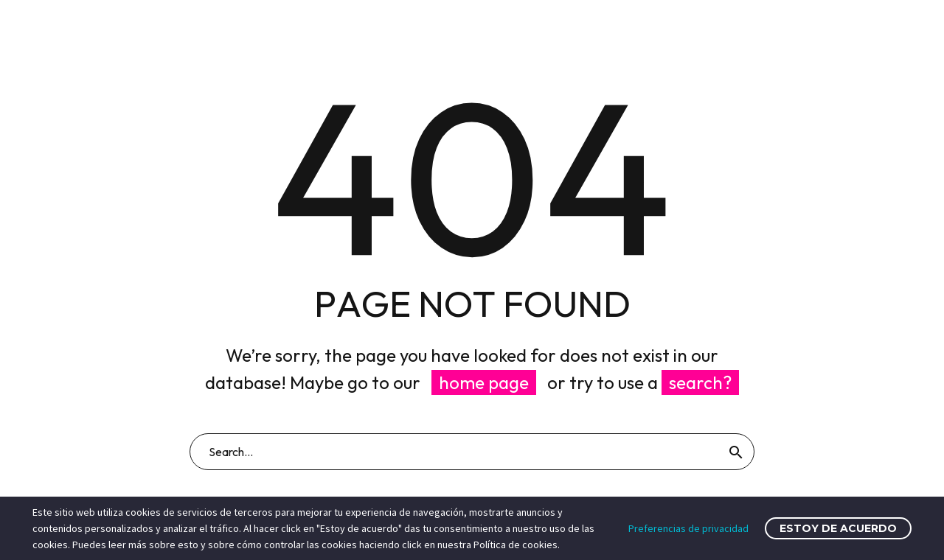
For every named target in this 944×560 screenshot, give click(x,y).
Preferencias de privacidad (688, 528)
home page (484, 382)
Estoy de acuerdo (838, 528)
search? (700, 382)
